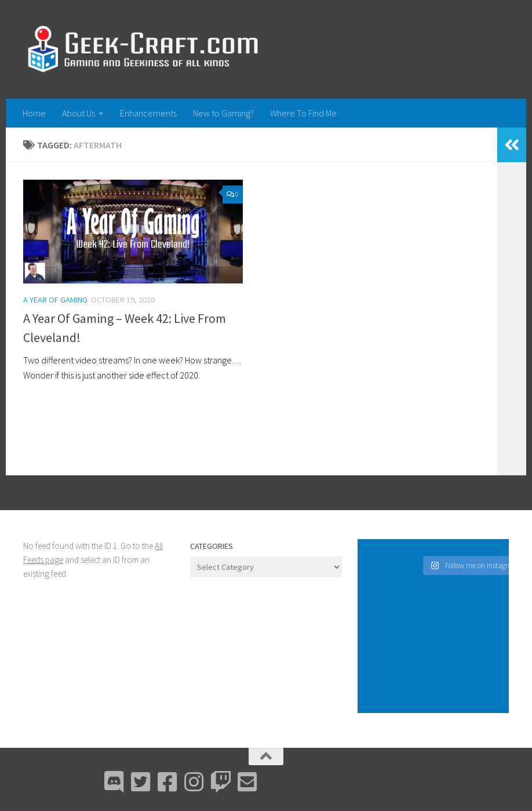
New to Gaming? (223, 113)
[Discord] (114, 782)
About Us (79, 113)
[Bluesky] (141, 782)
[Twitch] (221, 782)
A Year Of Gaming (55, 300)
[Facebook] (167, 782)
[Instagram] (194, 782)
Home (34, 113)
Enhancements (148, 113)
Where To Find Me (303, 113)
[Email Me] (247, 782)
